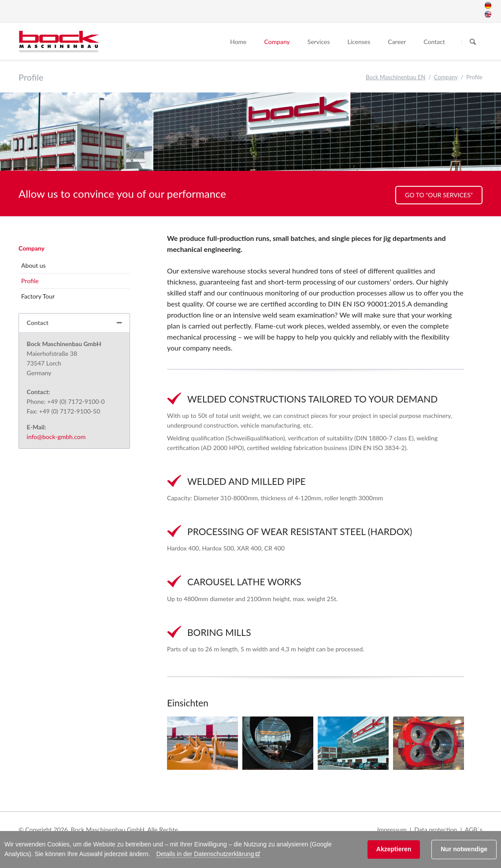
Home (238, 42)
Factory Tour (38, 296)
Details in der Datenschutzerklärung (205, 854)
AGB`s (474, 829)
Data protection (436, 829)
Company (277, 42)
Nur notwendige (464, 849)
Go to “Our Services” (439, 195)
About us (33, 265)
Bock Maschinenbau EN (396, 77)
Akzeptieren (394, 849)
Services (319, 42)
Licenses (359, 42)
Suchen (473, 42)
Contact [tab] (38, 323)
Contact (434, 42)
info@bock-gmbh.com (56, 437)
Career (397, 42)
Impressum (392, 829)
